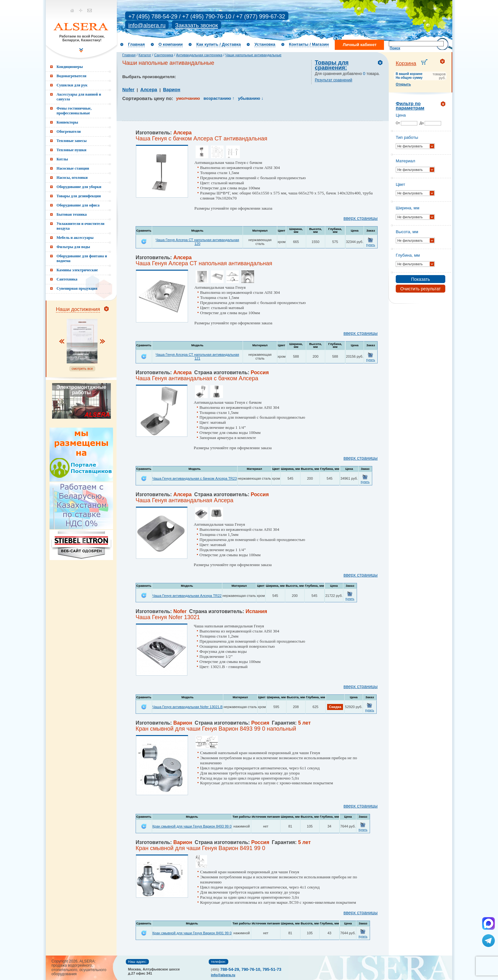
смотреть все (82, 368)
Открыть (403, 84)
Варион (172, 90)
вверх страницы (361, 218)
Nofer (128, 90)
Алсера (149, 90)
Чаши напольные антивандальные (253, 55)
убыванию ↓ (251, 98)
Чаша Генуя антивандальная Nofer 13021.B (188, 707)
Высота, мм (407, 232)
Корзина (406, 63)
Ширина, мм (407, 208)
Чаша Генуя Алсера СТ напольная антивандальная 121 (197, 356)
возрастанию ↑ (219, 98)
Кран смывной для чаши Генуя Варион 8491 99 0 (192, 933)
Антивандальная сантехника (199, 55)
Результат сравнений (333, 80)
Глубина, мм (408, 255)
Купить (371, 245)
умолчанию (188, 98)
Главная (136, 44)
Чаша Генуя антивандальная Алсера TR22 (187, 596)
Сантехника (164, 55)
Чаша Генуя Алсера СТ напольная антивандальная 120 (197, 242)
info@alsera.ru (147, 25)
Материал (405, 161)
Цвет (400, 184)
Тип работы (407, 137)
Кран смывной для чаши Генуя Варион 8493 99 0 (192, 826)
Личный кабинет (360, 45)
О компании (171, 44)
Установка (265, 44)
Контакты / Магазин (309, 44)
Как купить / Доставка (219, 44)
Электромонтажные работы (81, 390)
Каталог (145, 55)
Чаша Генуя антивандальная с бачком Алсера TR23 (195, 478)
